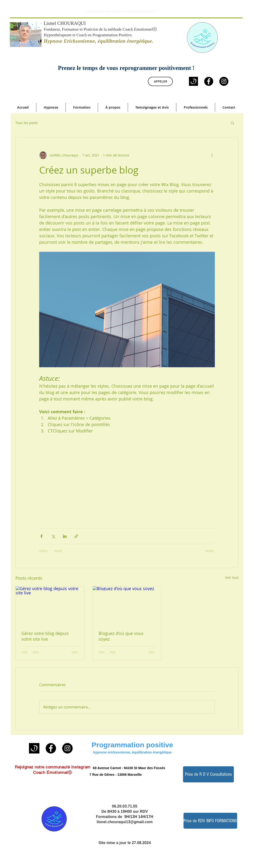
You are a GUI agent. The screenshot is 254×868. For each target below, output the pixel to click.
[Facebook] (209, 81)
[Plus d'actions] (212, 155)
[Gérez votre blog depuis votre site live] (50, 606)
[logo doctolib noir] (193, 81)
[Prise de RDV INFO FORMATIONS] (210, 821)
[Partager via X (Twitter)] (53, 536)
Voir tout (232, 577)
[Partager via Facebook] (41, 536)
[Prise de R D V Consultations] (208, 774)
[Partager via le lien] (76, 536)
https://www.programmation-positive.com (122, 11)
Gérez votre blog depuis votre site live (45, 636)
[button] (233, 123)
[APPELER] (160, 81)
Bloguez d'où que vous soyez (121, 636)
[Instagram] (224, 81)
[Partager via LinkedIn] (65, 536)
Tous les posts (27, 123)
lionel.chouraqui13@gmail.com (125, 822)
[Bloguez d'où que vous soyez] (127, 606)
